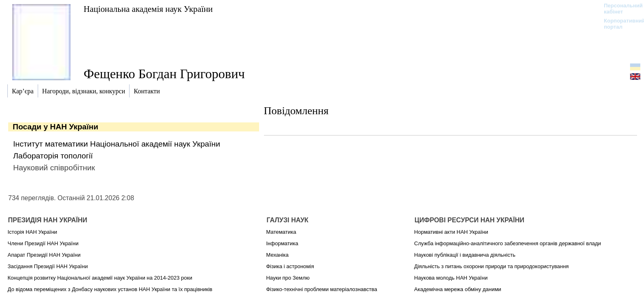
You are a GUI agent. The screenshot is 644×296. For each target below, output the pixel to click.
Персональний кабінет (619, 9)
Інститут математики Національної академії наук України (117, 144)
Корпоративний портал (619, 24)
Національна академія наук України (148, 9)
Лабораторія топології (53, 156)
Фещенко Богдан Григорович (164, 74)
